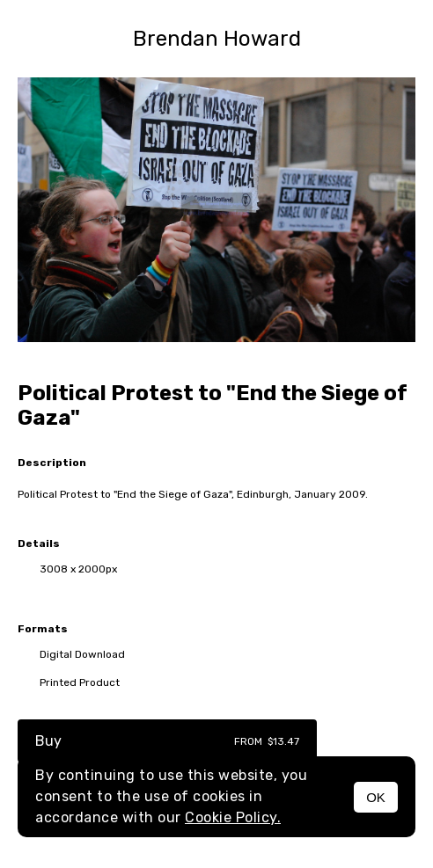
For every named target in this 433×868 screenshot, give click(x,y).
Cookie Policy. (233, 817)
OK (376, 797)
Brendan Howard (217, 39)
